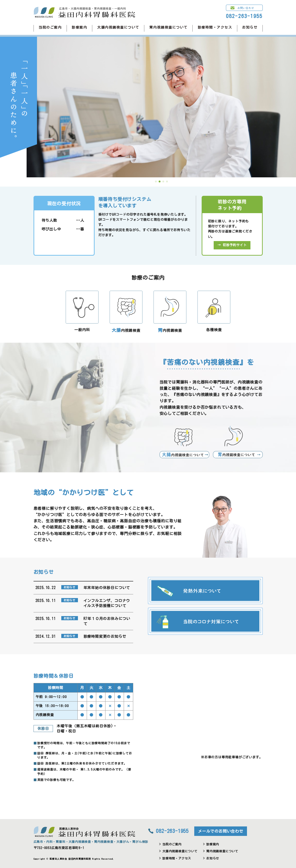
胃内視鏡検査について (168, 27)
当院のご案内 (50, 27)
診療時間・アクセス (215, 27)
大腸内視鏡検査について (118, 27)
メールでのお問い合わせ (221, 831)
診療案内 (79, 27)
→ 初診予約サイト (232, 245)
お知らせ (250, 27)
